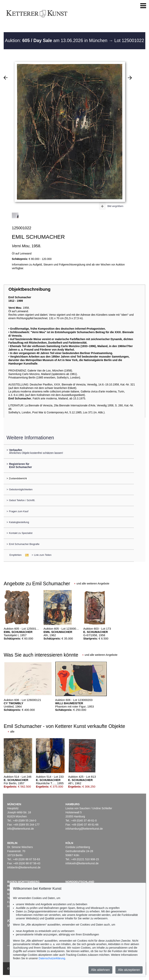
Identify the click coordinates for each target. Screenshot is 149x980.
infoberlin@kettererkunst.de (24, 867)
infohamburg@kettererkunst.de (84, 829)
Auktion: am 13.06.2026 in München (57, 41)
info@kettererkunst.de (20, 829)
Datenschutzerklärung (52, 958)
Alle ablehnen (100, 970)
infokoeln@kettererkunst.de (82, 863)
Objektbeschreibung (29, 289)
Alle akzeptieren (129, 970)
